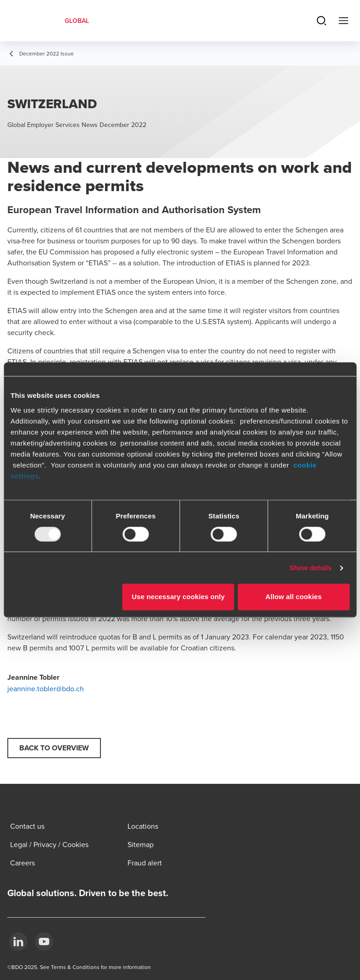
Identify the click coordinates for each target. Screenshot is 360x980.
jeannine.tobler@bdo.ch (46, 688)
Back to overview (54, 748)
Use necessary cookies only (178, 597)
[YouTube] (44, 941)
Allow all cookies (294, 597)
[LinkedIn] (18, 941)
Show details (311, 568)
